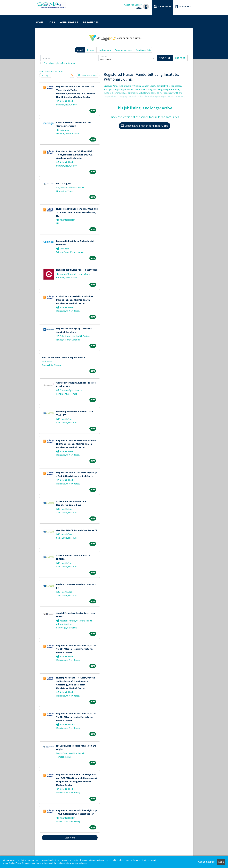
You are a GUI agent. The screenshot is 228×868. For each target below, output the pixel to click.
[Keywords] (70, 58)
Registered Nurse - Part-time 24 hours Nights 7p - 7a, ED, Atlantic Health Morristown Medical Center (76, 444)
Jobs (52, 22)
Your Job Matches (123, 50)
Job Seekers (162, 6)
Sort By (45, 75)
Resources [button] (91, 22)
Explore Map (105, 50)
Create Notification (88, 75)
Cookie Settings (206, 862)
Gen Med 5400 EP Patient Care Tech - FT (77, 530)
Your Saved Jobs (144, 50)
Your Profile (69, 22)
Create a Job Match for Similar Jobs (145, 126)
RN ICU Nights (64, 183)
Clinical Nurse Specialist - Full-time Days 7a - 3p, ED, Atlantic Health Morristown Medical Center (75, 300)
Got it (221, 862)
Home (40, 22)
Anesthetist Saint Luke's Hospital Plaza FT (64, 357)
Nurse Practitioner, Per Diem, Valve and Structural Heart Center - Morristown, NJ (77, 212)
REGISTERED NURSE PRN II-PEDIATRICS (77, 270)
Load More (70, 838)
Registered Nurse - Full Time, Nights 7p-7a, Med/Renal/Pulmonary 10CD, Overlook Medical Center (75, 155)
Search (80, 50)
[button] (180, 58)
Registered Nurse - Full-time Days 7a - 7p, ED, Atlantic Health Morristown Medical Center (76, 649)
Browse (91, 50)
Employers (183, 6)
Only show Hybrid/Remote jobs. (60, 63)
